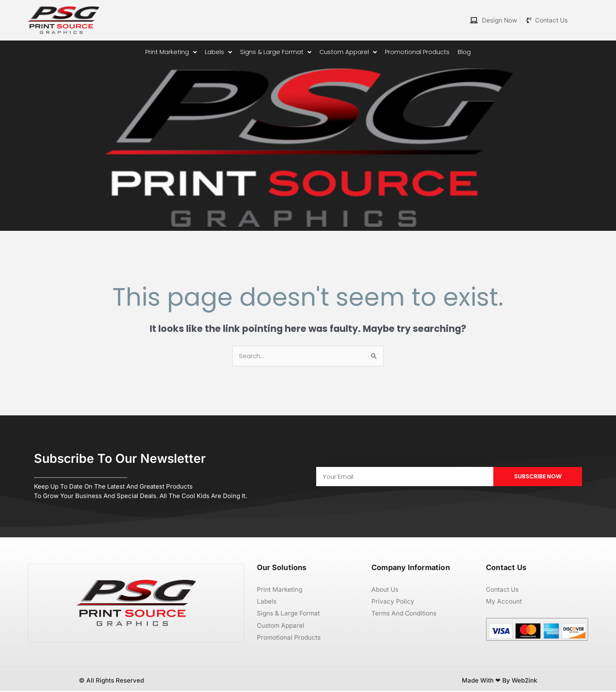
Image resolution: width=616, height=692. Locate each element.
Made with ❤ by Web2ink (499, 682)
